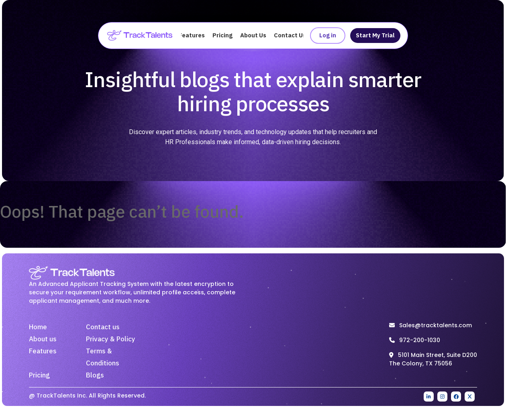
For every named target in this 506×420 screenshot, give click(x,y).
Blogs (95, 375)
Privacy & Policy (111, 339)
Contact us (103, 327)
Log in (328, 36)
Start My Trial (375, 36)
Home (38, 327)
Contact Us (290, 36)
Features (192, 36)
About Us (253, 36)
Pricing (222, 36)
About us (43, 339)
